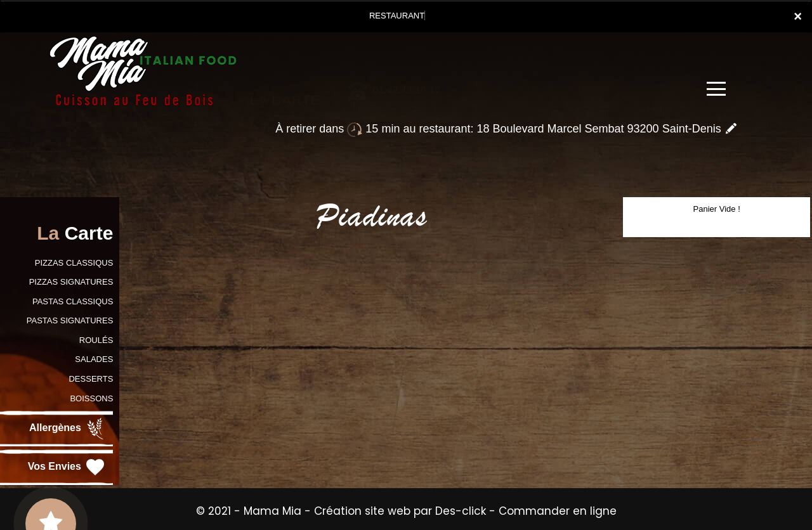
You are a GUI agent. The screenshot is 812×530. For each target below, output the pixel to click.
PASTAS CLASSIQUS (73, 301)
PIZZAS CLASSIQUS (74, 263)
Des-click (461, 511)
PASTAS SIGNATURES (70, 320)
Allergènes (68, 429)
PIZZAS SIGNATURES (71, 282)
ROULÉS (96, 340)
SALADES (94, 359)
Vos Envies (68, 467)
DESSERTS (91, 379)
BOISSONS (91, 398)
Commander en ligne (558, 511)
